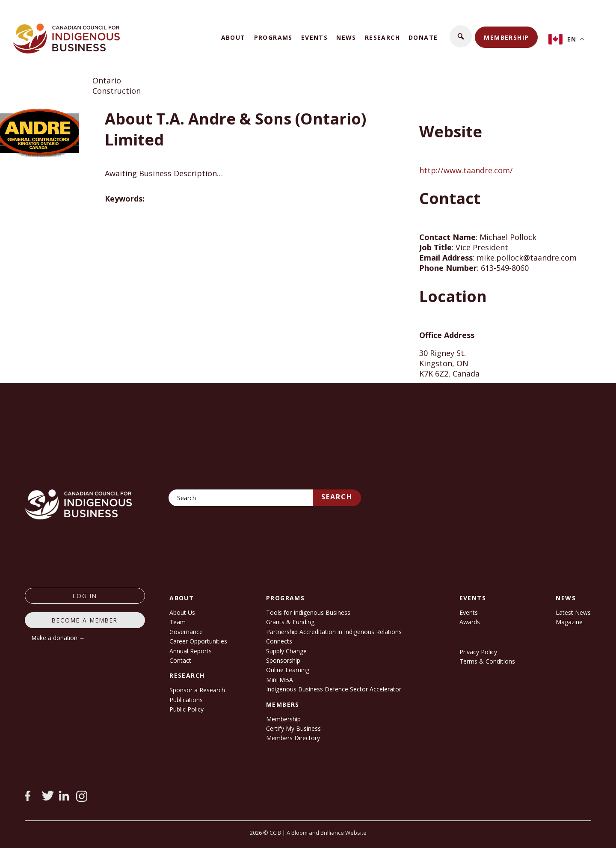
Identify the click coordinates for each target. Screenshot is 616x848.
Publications (186, 700)
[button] (461, 36)
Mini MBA (280, 680)
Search (337, 497)
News (346, 37)
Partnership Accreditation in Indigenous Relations (334, 632)
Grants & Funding (290, 622)
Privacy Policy (478, 652)
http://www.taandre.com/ (466, 170)
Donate (423, 37)
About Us (182, 612)
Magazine (569, 622)
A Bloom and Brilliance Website (327, 833)
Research (382, 37)
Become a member (85, 620)
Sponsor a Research (197, 690)
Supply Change (286, 651)
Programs (273, 37)
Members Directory (293, 738)
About (233, 37)
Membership (506, 37)
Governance (186, 632)
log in (85, 596)
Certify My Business (293, 728)
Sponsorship (283, 660)
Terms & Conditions (487, 661)
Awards (470, 622)
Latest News (573, 612)
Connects (279, 641)
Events (314, 37)
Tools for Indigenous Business (308, 612)
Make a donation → (58, 638)
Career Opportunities (198, 641)
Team (178, 622)
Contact (180, 660)
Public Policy (187, 709)
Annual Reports (191, 651)
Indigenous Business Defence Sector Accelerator (334, 689)
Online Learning (288, 670)
